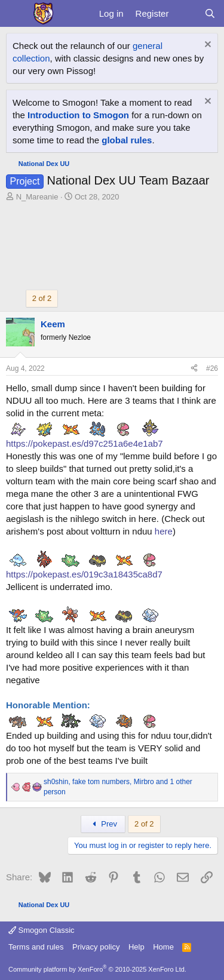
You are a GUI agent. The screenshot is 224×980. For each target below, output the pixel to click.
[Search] (210, 13)
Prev (103, 824)
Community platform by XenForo (97, 969)
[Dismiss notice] (206, 46)
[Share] (194, 369)
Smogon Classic (42, 930)
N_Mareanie (37, 197)
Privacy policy (96, 947)
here (164, 531)
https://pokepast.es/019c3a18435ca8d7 (84, 574)
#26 (212, 368)
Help (136, 947)
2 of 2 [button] (42, 298)
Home (163, 947)
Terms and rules (36, 947)
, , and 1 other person (118, 787)
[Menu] (16, 14)
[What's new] (186, 13)
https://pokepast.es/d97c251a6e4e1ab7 (85, 443)
